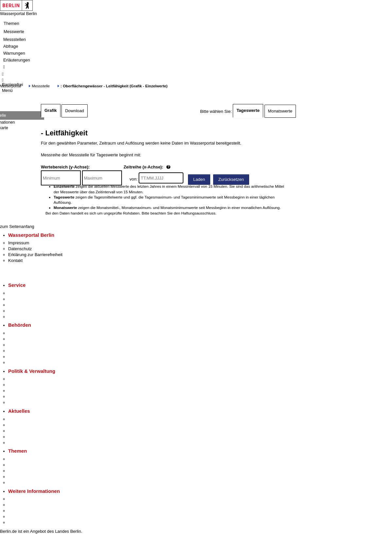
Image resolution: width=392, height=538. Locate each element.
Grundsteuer (20, 483)
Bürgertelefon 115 (25, 305)
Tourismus (18, 505)
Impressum (19, 243)
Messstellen (15, 39)
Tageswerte (248, 110)
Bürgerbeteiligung (25, 391)
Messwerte (14, 32)
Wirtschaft (18, 511)
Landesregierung (24, 379)
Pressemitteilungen (26, 419)
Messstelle (41, 86)
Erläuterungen (17, 60)
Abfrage (11, 46)
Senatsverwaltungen (27, 339)
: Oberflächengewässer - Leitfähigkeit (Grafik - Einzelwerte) (114, 86)
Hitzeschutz (19, 443)
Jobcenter (17, 357)
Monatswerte (280, 111)
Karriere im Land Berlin (30, 385)
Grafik (51, 110)
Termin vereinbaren (26, 299)
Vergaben (17, 402)
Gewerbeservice (24, 317)
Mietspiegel (19, 477)
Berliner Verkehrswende (31, 465)
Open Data (18, 397)
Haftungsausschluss (198, 213)
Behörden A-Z (21, 333)
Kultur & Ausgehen (26, 499)
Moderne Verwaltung (28, 471)
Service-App (20, 293)
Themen (11, 23)
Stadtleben (18, 517)
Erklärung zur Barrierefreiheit (35, 255)
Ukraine (16, 437)
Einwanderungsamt (26, 363)
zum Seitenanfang (17, 226)
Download (75, 111)
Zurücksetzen (231, 179)
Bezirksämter (21, 345)
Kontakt (15, 260)
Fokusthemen (21, 459)
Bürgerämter (20, 351)
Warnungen (14, 53)
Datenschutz (20, 249)
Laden (199, 179)
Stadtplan (17, 522)
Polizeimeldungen (25, 425)
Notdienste (18, 311)
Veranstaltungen (24, 431)
